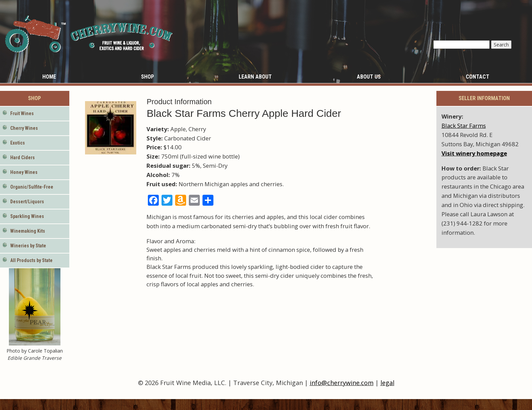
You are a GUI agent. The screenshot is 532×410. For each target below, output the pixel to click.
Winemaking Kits (28, 231)
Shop (148, 77)
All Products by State (31, 260)
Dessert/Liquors (27, 202)
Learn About (255, 77)
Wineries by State (28, 246)
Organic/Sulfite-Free (32, 187)
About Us (369, 77)
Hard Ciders (23, 158)
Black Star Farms (464, 126)
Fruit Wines (22, 113)
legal (387, 383)
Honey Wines (24, 172)
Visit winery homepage (474, 153)
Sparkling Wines (27, 216)
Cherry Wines (24, 128)
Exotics (18, 143)
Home (49, 77)
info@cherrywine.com (342, 383)
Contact (478, 77)
